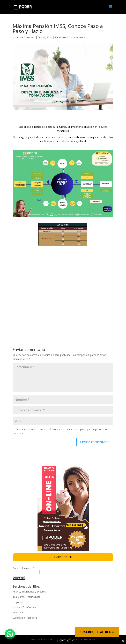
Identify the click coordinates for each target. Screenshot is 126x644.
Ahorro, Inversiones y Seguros (29, 592)
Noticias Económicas (24, 607)
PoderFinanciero (26, 37)
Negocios (18, 602)
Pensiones (61, 37)
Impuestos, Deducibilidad (27, 597)
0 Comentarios (77, 37)
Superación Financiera (25, 618)
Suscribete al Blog (97, 632)
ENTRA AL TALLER (63, 557)
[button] (10, 634)
